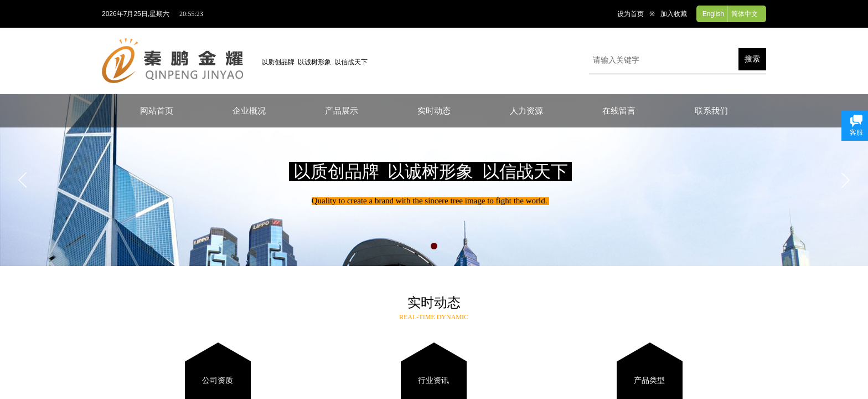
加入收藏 (674, 14)
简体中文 (745, 14)
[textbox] (664, 60)
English (713, 14)
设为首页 (631, 14)
